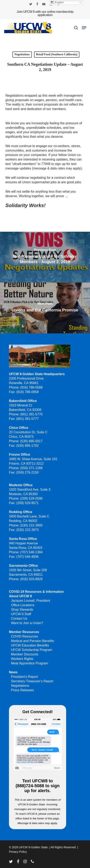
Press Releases (22, 690)
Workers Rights (22, 659)
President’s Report (24, 677)
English (57, 2)
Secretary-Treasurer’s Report (32, 681)
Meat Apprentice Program (29, 663)
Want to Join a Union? (27, 623)
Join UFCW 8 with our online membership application (45, 13)
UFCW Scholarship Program (32, 650)
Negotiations (22, 54)
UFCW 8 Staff (21, 614)
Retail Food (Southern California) (57, 54)
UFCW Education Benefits (30, 645)
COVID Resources (24, 636)
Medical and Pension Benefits (33, 641)
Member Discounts (25, 654)
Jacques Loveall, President (31, 601)
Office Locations (23, 605)
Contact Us (19, 619)
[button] (84, 28)
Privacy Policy (18, 852)
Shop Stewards (22, 610)
